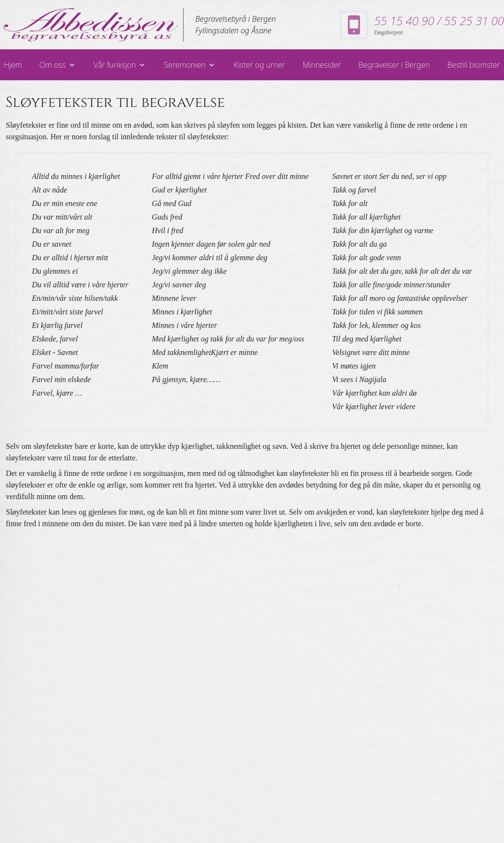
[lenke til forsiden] (92, 25)
